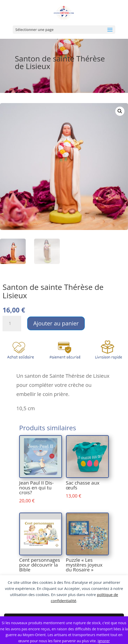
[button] (120, 111)
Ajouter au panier (56, 323)
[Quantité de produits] (12, 324)
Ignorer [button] (104, 641)
